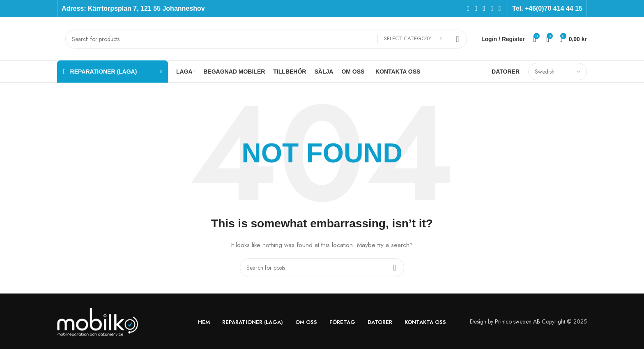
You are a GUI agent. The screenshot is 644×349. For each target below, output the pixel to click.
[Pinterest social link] (500, 8)
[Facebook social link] (468, 8)
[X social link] (476, 8)
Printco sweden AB (517, 321)
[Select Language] (558, 72)
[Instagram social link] (484, 8)
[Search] (266, 39)
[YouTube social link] (492, 8)
